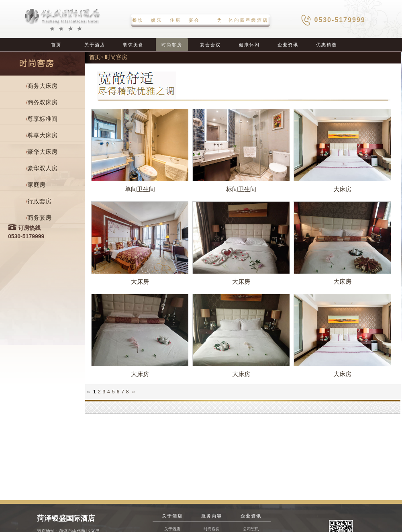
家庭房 (36, 185)
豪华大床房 (42, 152)
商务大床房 (42, 86)
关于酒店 (95, 45)
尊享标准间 (42, 119)
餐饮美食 (133, 45)
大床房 (342, 189)
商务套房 (39, 218)
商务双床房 (42, 102)
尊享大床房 (42, 135)
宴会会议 (210, 45)
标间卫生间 (241, 189)
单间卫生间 (140, 189)
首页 (56, 45)
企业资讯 (288, 45)
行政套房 (39, 201)
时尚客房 (172, 45)
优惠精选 (326, 45)
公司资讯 (251, 529)
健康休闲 (249, 45)
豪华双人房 (42, 168)
